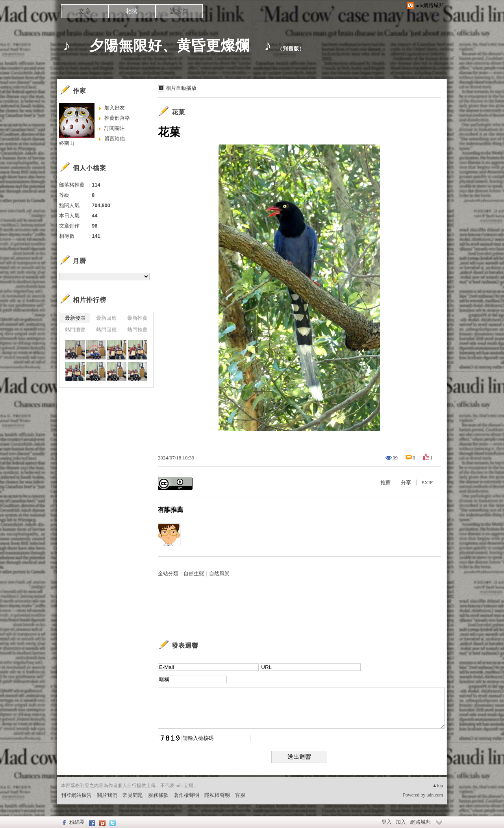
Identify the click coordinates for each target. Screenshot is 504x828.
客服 (240, 795)
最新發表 (75, 318)
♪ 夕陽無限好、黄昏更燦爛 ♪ (167, 45)
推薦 (385, 483)
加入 (401, 822)
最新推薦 (137, 318)
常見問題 (133, 795)
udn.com (435, 795)
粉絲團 (77, 822)
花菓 (178, 112)
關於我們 (107, 795)
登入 (387, 822)
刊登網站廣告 (76, 795)
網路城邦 (421, 822)
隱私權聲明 (217, 795)
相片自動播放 (181, 88)
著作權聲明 (186, 795)
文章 (85, 11)
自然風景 (219, 573)
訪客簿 (179, 11)
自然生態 (194, 573)
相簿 (132, 11)
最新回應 (106, 318)
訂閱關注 (115, 128)
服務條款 (158, 795)
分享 (406, 483)
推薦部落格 (117, 118)
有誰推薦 (170, 510)
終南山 (67, 143)
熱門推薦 (137, 330)
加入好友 (115, 108)
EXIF (427, 483)
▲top (438, 785)
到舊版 (291, 49)
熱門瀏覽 (75, 330)
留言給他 (115, 138)
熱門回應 (106, 330)
